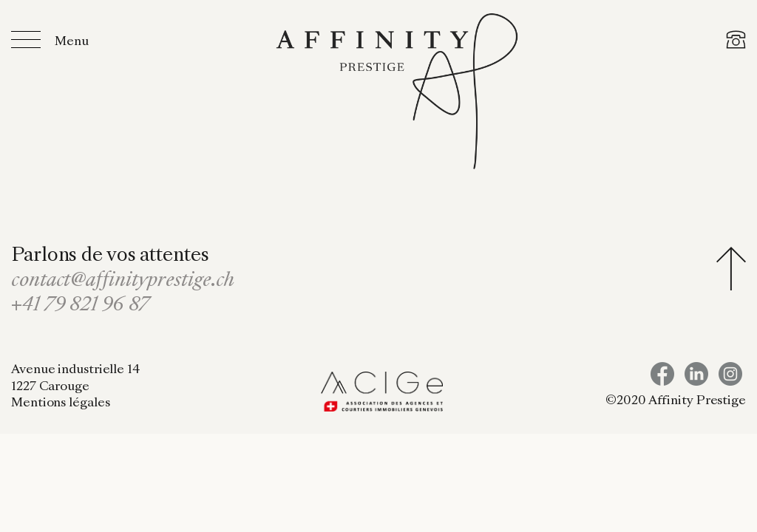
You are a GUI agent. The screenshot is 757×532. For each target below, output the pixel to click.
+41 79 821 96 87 (80, 306)
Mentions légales (60, 403)
